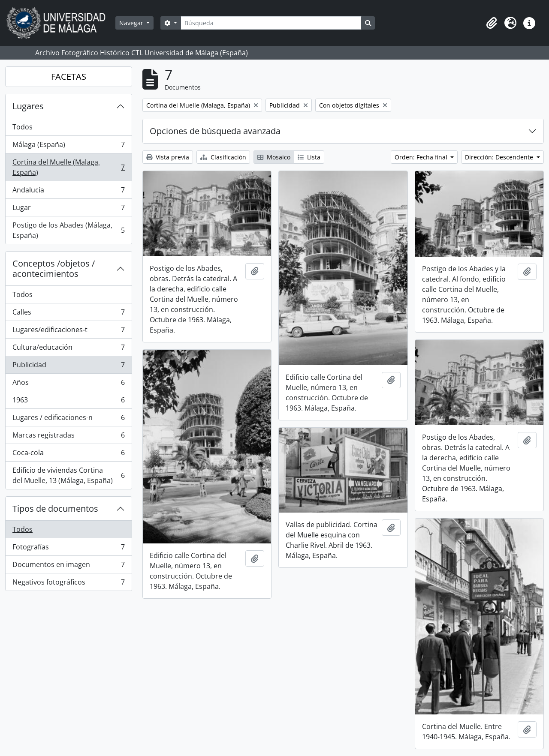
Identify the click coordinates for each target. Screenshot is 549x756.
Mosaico (274, 157)
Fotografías (68, 549)
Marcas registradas (68, 437)
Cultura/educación (68, 349)
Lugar (68, 209)
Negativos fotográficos (68, 584)
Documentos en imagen (68, 566)
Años (68, 384)
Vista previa (168, 157)
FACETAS (69, 76)
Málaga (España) (68, 146)
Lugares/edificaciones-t (68, 331)
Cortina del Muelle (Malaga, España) (68, 167)
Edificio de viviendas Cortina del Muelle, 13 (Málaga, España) (68, 475)
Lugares (28, 106)
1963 (68, 402)
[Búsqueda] (271, 23)
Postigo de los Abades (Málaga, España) (68, 230)
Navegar (132, 23)
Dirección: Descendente (500, 157)
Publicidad (68, 367)
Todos (23, 127)
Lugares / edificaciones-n (68, 419)
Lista (309, 157)
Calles (68, 314)
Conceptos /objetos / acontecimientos (54, 268)
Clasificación (223, 157)
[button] (492, 23)
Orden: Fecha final (422, 157)
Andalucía (68, 192)
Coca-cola (68, 454)
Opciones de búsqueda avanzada (215, 131)
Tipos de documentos (55, 508)
